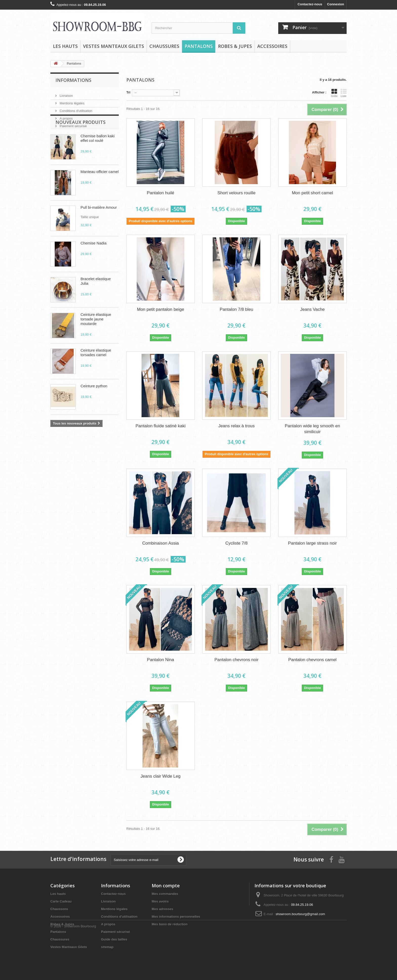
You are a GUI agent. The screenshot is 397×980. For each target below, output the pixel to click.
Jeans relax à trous (236, 426)
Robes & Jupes (235, 46)
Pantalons (199, 46)
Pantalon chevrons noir (236, 660)
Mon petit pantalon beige (161, 309)
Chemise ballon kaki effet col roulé (97, 159)
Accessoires (272, 46)
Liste (344, 93)
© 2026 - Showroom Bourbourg (73, 966)
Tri (128, 92)
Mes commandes (165, 894)
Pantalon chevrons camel (313, 660)
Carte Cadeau (61, 901)
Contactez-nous (310, 4)
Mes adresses (162, 909)
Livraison (66, 94)
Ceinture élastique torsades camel (96, 373)
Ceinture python (94, 407)
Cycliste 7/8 (236, 543)
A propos (66, 116)
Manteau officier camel (100, 193)
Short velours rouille (236, 193)
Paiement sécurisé (73, 124)
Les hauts (65, 46)
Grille (334, 93)
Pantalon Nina (161, 660)
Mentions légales (72, 101)
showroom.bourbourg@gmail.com (300, 914)
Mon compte (166, 886)
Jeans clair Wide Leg (161, 776)
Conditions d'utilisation (76, 109)
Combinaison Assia (161, 543)
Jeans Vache (312, 309)
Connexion (336, 4)
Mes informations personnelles (176, 917)
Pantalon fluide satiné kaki (161, 426)
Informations (73, 80)
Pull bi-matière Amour (99, 228)
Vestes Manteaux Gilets (114, 46)
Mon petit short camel (313, 193)
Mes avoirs (160, 901)
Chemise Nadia (94, 264)
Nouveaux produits (81, 143)
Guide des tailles (114, 939)
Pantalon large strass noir (313, 543)
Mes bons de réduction (170, 924)
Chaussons (59, 909)
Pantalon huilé (161, 193)
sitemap (107, 947)
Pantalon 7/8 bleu (236, 309)
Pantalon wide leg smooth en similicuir (312, 429)
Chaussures (164, 46)
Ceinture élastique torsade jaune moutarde (96, 340)
